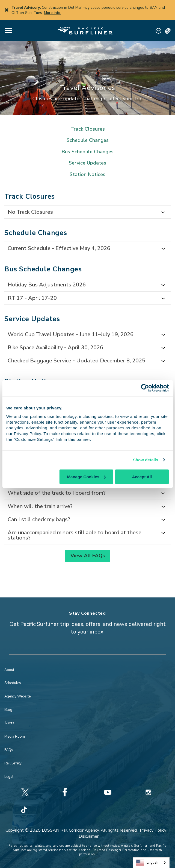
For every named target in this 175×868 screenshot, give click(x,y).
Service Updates (87, 163)
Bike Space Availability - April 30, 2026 (55, 348)
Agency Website (17, 696)
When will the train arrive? (40, 506)
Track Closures (88, 129)
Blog (8, 710)
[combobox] (151, 863)
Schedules (13, 683)
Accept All (142, 476)
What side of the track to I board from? (57, 493)
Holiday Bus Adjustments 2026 (47, 285)
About (9, 670)
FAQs (9, 750)
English (147, 863)
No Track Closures (30, 212)
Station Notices (87, 175)
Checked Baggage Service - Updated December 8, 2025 (76, 361)
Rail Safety (13, 763)
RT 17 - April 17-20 (32, 298)
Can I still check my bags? (39, 519)
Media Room (15, 737)
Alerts (9, 723)
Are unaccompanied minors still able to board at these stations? (75, 535)
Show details (146, 460)
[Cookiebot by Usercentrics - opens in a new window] (145, 388)
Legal (9, 777)
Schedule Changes (88, 140)
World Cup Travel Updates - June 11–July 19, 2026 (71, 334)
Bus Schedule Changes (88, 152)
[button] (8, 31)
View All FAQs (88, 556)
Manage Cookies (87, 476)
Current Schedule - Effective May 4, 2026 (59, 248)
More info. (53, 13)
